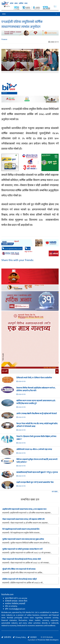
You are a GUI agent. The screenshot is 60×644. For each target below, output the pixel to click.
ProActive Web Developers (48, 640)
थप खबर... (55, 492)
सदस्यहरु (33, 637)
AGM (28, 249)
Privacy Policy (21, 637)
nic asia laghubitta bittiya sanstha (12, 249)
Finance (4, 39)
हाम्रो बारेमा (8, 637)
